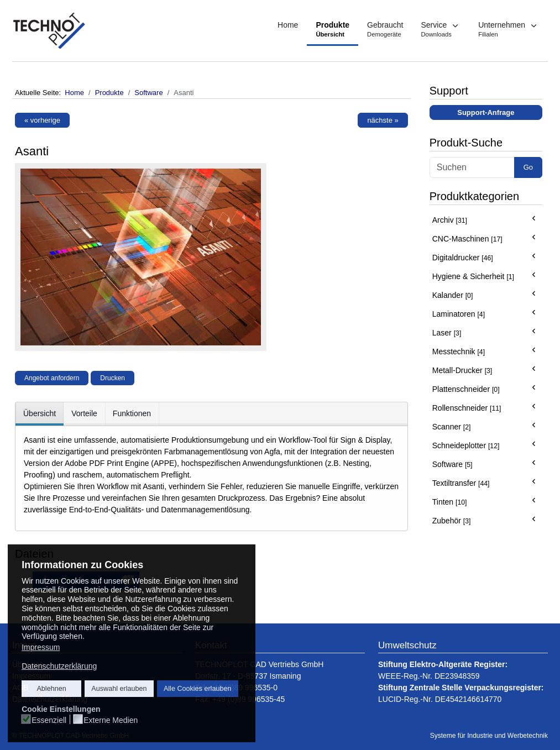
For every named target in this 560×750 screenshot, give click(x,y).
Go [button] (528, 167)
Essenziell (49, 720)
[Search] (472, 167)
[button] (441, 30)
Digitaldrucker (463, 258)
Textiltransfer (461, 483)
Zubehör (452, 521)
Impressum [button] (41, 647)
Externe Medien (111, 720)
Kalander (453, 295)
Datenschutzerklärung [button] (59, 666)
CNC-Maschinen (467, 239)
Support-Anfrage (486, 112)
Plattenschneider (466, 389)
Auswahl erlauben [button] (119, 689)
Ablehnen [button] (51, 689)
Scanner (452, 427)
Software (452, 464)
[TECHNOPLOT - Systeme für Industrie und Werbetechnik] (50, 31)
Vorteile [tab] (84, 413)
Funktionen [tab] (132, 413)
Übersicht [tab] (40, 413)
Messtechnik (459, 352)
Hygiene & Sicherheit (473, 276)
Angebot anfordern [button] (52, 378)
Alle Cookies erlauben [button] (198, 689)
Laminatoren (459, 314)
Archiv (450, 220)
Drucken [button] (112, 378)
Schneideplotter (466, 445)
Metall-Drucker (462, 370)
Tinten (450, 502)
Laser (447, 333)
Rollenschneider (467, 408)
